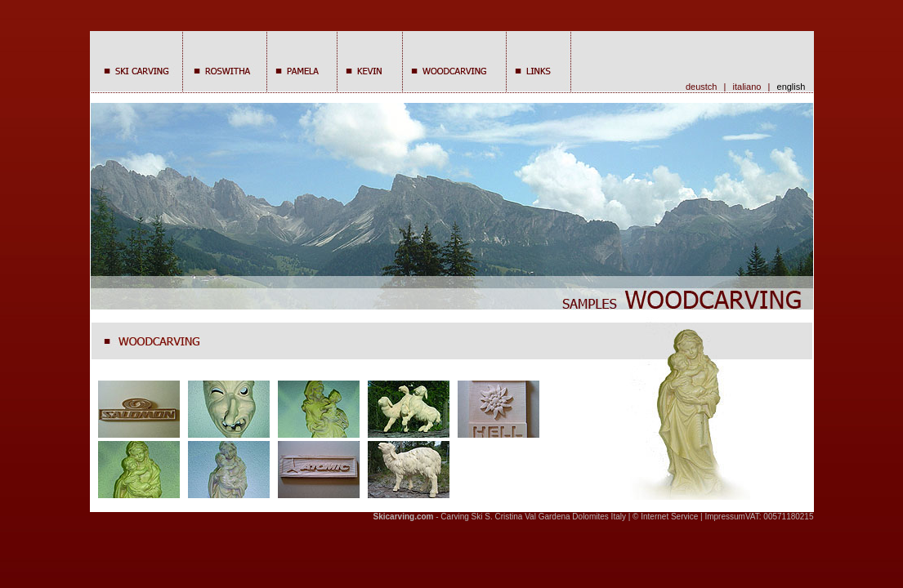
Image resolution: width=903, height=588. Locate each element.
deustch (702, 87)
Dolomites (590, 517)
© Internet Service (665, 517)
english (794, 87)
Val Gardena (547, 517)
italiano (747, 87)
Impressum (724, 517)
